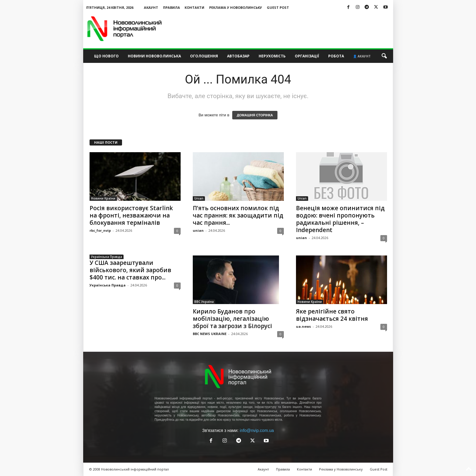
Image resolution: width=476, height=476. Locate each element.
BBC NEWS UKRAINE (210, 334)
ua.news (303, 326)
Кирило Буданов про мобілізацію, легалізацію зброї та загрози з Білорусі (232, 319)
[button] (384, 56)
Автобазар (238, 56)
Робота (336, 56)
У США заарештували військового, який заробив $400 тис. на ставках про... (130, 270)
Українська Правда (107, 257)
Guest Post (278, 7)
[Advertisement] (283, 29)
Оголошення (204, 56)
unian (198, 230)
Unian (199, 198)
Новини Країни (103, 198)
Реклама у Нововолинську (236, 7)
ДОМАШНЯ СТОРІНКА (255, 115)
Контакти (194, 7)
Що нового (106, 56)
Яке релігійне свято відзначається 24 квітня (332, 315)
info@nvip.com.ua (257, 430)
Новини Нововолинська (154, 56)
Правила (172, 7)
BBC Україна (204, 302)
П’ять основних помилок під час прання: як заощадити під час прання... (238, 215)
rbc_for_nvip (100, 230)
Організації (307, 56)
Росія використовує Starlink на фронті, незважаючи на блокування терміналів (131, 215)
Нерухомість (272, 56)
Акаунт (151, 7)
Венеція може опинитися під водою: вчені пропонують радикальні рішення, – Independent (340, 219)
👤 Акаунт (362, 56)
